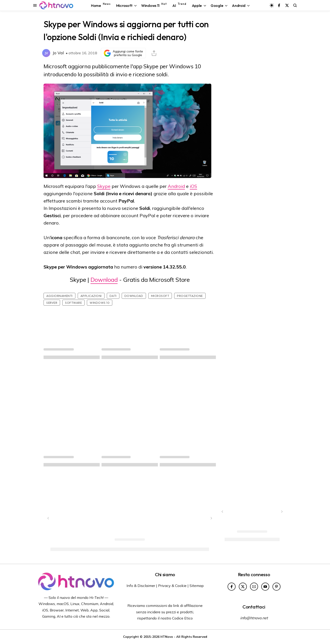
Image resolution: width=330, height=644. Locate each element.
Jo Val (58, 53)
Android (176, 186)
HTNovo (167, 637)
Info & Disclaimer (141, 586)
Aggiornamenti (59, 296)
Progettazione (190, 296)
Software (73, 303)
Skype (104, 186)
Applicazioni (91, 296)
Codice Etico (182, 618)
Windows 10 (100, 303)
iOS (193, 186)
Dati (113, 296)
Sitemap (197, 586)
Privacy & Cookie (172, 586)
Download (104, 280)
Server (52, 303)
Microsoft (160, 296)
